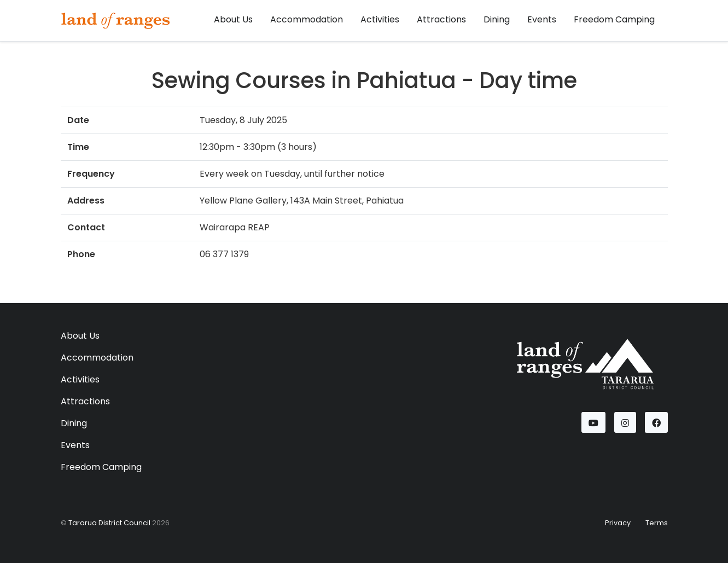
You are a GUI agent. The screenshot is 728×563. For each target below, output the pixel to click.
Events (542, 19)
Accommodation (307, 19)
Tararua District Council (109, 523)
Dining (497, 19)
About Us (233, 19)
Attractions (441, 19)
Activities (380, 19)
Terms (657, 523)
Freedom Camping (614, 19)
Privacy (618, 523)
